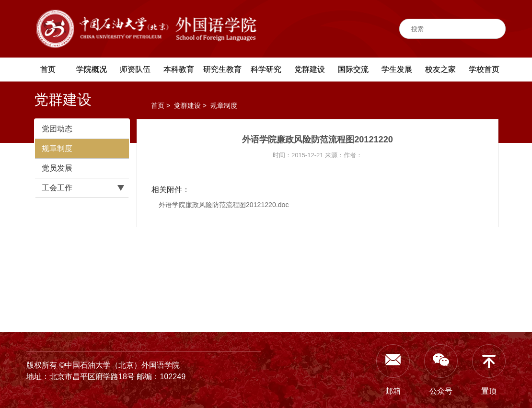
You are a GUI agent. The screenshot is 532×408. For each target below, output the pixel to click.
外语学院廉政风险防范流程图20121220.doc (224, 205)
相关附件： (171, 190)
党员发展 (57, 168)
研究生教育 (222, 69)
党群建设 (310, 69)
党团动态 (57, 129)
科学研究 (266, 69)
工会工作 (57, 188)
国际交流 (353, 69)
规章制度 (57, 148)
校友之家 (440, 69)
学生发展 (397, 69)
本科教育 (179, 69)
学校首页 (484, 69)
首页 (48, 69)
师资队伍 (135, 69)
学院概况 (92, 69)
